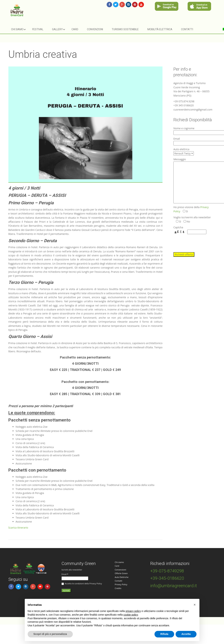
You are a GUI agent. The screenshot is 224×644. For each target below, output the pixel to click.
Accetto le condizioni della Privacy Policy (82, 584)
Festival (38, 29)
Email (65, 574)
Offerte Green (121, 573)
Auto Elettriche (122, 577)
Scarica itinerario (18, 528)
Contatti (187, 29)
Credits (118, 588)
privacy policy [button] (133, 611)
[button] (195, 605)
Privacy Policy (121, 584)
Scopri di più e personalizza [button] (50, 634)
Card (75, 29)
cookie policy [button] (131, 615)
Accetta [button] (186, 634)
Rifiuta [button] (164, 634)
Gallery (57, 29)
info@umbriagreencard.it (174, 586)
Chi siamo (17, 29)
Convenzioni (95, 29)
